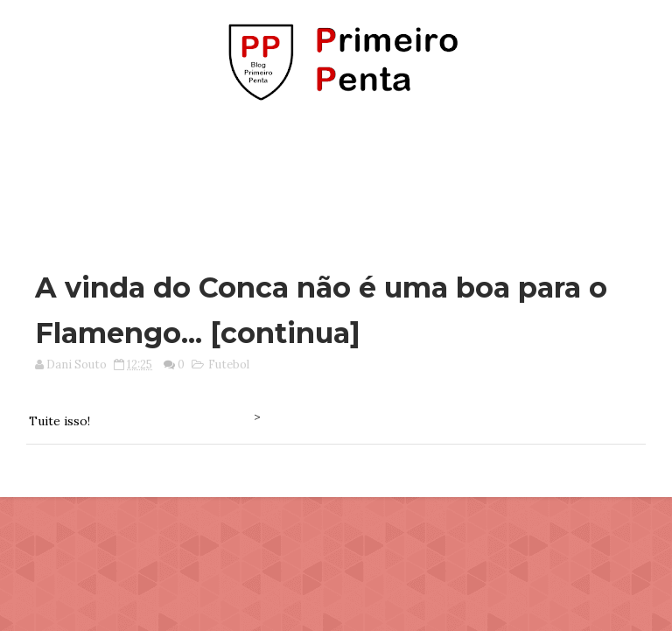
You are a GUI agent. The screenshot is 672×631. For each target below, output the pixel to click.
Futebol (229, 365)
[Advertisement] (336, 178)
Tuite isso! (59, 421)
